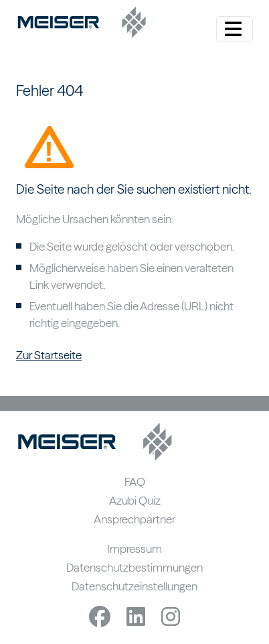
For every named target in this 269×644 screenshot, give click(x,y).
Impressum (134, 549)
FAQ (135, 481)
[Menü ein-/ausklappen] (235, 29)
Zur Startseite (49, 355)
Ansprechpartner (134, 519)
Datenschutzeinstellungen (134, 586)
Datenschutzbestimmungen (134, 567)
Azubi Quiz (135, 500)
